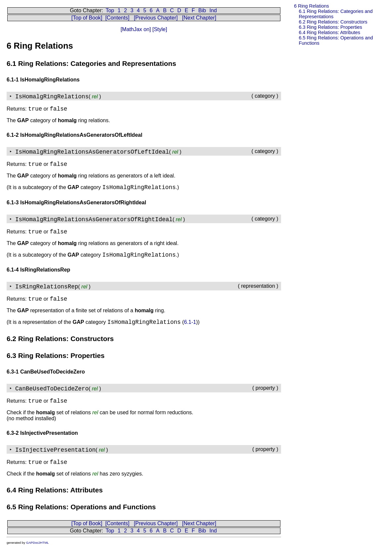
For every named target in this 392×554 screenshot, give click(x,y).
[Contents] (117, 18)
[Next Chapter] (199, 18)
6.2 (333, 22)
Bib (202, 10)
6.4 (329, 32)
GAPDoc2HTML (38, 543)
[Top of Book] (87, 18)
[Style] (159, 29)
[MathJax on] (136, 29)
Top (110, 10)
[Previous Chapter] (156, 18)
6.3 (330, 27)
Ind (213, 10)
